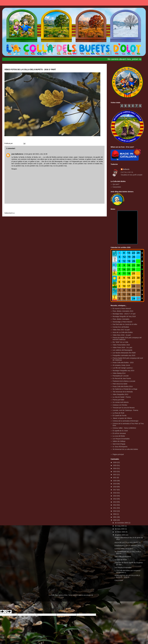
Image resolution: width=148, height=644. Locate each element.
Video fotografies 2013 (120, 394)
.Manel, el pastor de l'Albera (122, 418)
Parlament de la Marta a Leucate (124, 381)
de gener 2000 (120, 535)
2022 (115, 475)
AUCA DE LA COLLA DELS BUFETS (127, 542)
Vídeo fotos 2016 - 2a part (122, 335)
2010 (115, 511)
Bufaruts (126, 169)
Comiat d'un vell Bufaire (121, 327)
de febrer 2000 (120, 532)
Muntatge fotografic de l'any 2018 (124, 316)
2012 (115, 505)
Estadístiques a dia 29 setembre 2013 (128, 546)
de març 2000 (120, 529)
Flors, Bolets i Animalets (121, 319)
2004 (115, 514)
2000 (115, 520)
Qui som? (116, 184)
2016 (115, 493)
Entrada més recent (14, 208)
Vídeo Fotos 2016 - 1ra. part (122, 347)
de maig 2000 (120, 526)
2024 (115, 468)
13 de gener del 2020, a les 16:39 (36, 154)
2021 (115, 478)
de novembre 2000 (122, 523)
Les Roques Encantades (121, 439)
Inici (55, 208)
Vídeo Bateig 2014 (119, 373)
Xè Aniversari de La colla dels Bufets (125, 449)
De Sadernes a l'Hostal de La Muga (125, 389)
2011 (115, 508)
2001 (115, 517)
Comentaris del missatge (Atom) (26, 213)
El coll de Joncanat (119, 433)
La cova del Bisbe (119, 436)
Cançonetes (117, 187)
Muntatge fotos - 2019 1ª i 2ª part (124, 314)
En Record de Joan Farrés (122, 378)
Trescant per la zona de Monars (124, 408)
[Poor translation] (8, 612)
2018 (115, 487)
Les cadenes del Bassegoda (122, 350)
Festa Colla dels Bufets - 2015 (123, 363)
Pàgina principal (118, 454)
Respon (14, 169)
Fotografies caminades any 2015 (124, 355)
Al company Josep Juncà (121, 365)
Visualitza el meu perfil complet (132, 175)
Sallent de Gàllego (119, 441)
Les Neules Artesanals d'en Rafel (124, 353)
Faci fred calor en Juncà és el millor (125, 324)
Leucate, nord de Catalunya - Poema (125, 410)
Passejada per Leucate (121, 376)
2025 (115, 465)
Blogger (96, 595)
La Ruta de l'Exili (118, 413)
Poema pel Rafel (118, 400)
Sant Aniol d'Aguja (119, 444)
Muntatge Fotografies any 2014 (123, 371)
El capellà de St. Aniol (120, 431)
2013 (115, 502)
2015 (115, 496)
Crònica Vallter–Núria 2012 (124, 549)
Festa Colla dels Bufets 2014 (123, 386)
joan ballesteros (17, 154)
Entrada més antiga (95, 208)
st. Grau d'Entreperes (120, 447)
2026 (115, 462)
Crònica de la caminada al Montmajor (126, 421)
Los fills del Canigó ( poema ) (123, 368)
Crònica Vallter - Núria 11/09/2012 (124, 428)
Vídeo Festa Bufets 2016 (121, 345)
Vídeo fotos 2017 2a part (121, 330)
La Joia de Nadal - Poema (122, 397)
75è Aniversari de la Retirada (123, 392)
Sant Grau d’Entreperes (123, 556)
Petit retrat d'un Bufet (120, 384)
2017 (115, 490)
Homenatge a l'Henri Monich (122, 322)
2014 (115, 499)
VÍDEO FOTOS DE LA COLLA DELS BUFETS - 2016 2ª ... (127, 576)
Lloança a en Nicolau (120, 405)
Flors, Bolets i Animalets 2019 (123, 311)
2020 (115, 481)
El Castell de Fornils (120, 416)
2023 (115, 472)
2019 (115, 484)
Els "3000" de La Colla (120, 342)
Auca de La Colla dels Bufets (123, 332)
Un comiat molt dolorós (121, 402)
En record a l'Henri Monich (122, 309)
